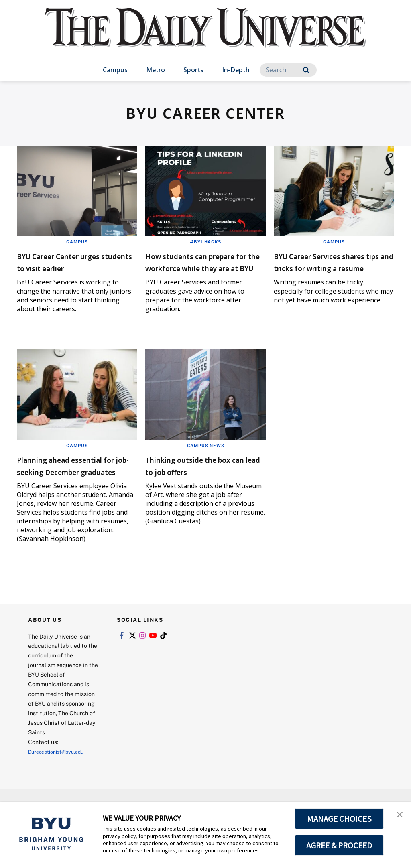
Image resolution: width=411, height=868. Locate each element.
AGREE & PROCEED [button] (339, 845)
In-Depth (236, 70)
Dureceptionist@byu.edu (60, 788)
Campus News (205, 469)
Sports (193, 70)
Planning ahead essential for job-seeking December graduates (76, 495)
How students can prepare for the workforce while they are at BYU (204, 273)
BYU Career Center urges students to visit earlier (76, 261)
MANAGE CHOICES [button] (339, 819)
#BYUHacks (205, 241)
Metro (156, 70)
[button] (398, 817)
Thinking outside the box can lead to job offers (205, 489)
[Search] (288, 70)
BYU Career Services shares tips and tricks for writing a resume (333, 267)
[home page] (205, 36)
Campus (115, 70)
